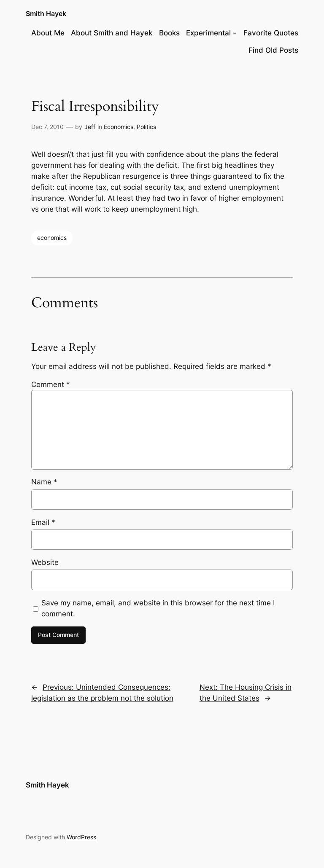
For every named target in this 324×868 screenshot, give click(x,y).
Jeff (90, 127)
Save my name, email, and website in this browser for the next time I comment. (158, 608)
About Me (48, 33)
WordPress (81, 837)
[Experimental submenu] (235, 33)
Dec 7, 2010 (47, 127)
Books (169, 33)
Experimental (208, 33)
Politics (146, 127)
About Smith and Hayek (112, 33)
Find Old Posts (273, 50)
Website (45, 562)
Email (43, 522)
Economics (119, 127)
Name (44, 482)
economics (52, 238)
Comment (51, 384)
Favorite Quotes (271, 33)
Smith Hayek (46, 13)
